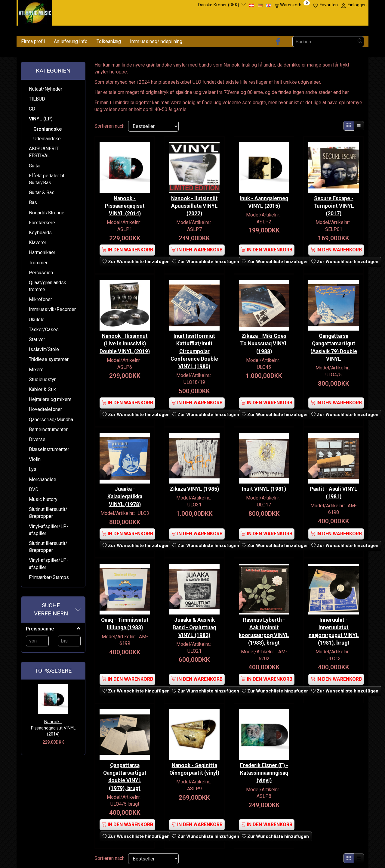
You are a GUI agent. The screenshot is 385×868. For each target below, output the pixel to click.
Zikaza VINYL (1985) (194, 488)
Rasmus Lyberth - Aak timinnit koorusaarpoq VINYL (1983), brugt (264, 630)
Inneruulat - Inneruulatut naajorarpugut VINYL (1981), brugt (334, 630)
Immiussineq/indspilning (156, 41)
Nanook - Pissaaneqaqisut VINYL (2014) (53, 728)
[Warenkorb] (292, 5)
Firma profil (33, 41)
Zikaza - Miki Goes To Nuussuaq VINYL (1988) (264, 343)
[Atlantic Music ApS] (35, 12)
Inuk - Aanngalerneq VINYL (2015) (264, 202)
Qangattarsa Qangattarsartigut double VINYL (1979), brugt (125, 776)
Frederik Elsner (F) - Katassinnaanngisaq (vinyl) (264, 772)
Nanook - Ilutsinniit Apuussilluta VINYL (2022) (194, 205)
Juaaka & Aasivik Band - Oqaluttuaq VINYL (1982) (194, 627)
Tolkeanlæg (109, 41)
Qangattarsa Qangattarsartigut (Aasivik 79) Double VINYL (334, 347)
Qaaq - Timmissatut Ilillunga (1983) (125, 623)
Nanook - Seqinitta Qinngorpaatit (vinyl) (194, 772)
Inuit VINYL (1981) (264, 488)
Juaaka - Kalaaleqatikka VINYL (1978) (125, 496)
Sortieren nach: (110, 126)
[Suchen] (360, 42)
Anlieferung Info (71, 41)
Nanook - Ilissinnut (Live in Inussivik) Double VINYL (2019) (125, 347)
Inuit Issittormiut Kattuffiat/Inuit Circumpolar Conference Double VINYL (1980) (194, 351)
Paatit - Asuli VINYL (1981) (334, 492)
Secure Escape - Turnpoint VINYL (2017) (334, 205)
